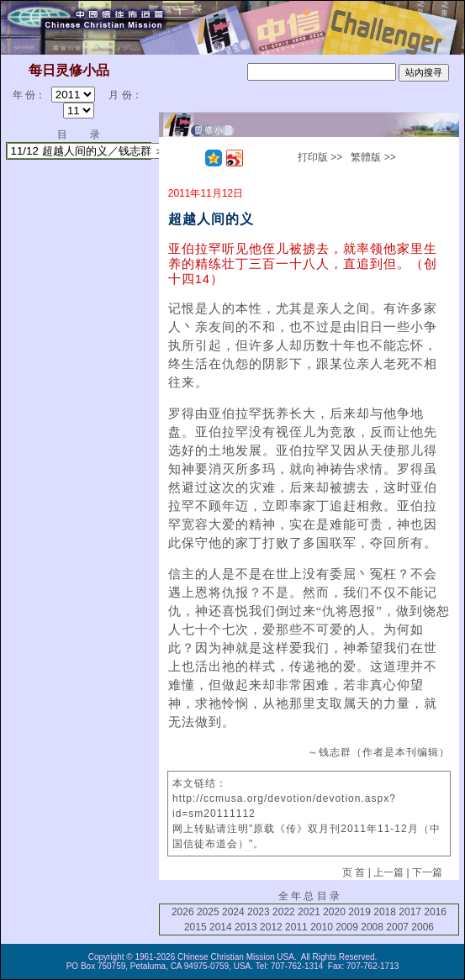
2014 (221, 927)
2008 (372, 927)
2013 (246, 927)
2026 (183, 912)
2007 (397, 927)
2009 (347, 927)
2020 (334, 912)
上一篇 (388, 872)
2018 (385, 912)
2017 (410, 912)
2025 (208, 912)
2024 (233, 912)
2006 (423, 927)
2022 (284, 912)
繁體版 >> (373, 157)
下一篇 (427, 872)
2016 (435, 912)
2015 (196, 927)
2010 (322, 927)
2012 (271, 927)
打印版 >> (320, 157)
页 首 (354, 872)
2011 (296, 927)
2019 (359, 912)
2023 (259, 912)
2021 (309, 912)
